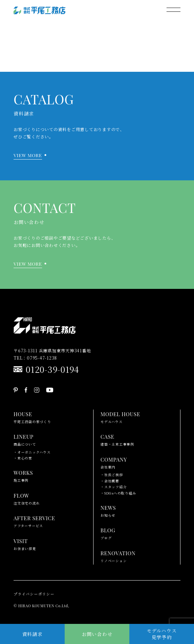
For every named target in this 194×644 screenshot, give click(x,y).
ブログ (108, 533)
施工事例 (23, 475)
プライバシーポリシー (34, 594)
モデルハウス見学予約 (162, 634)
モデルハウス (120, 417)
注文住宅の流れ (27, 498)
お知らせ (108, 510)
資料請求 (33, 634)
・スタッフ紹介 (114, 487)
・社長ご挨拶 (112, 475)
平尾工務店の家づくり (32, 417)
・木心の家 (23, 458)
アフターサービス (34, 521)
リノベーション (118, 556)
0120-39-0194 (52, 369)
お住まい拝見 (25, 544)
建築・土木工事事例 (117, 439)
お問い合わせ (97, 634)
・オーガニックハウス (32, 452)
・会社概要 (110, 481)
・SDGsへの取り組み (118, 493)
